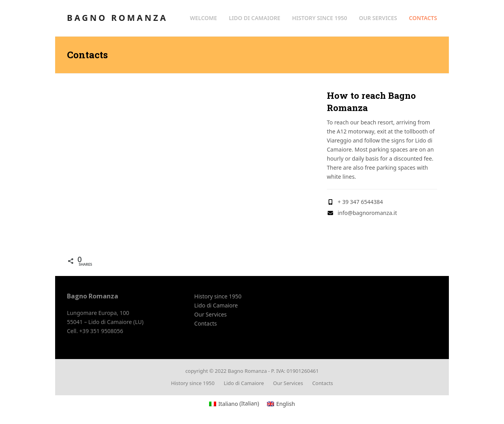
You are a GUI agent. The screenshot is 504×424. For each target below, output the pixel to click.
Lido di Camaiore (216, 305)
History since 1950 (218, 296)
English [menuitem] (285, 404)
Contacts (205, 323)
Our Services (210, 314)
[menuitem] (234, 404)
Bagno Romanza (117, 18)
